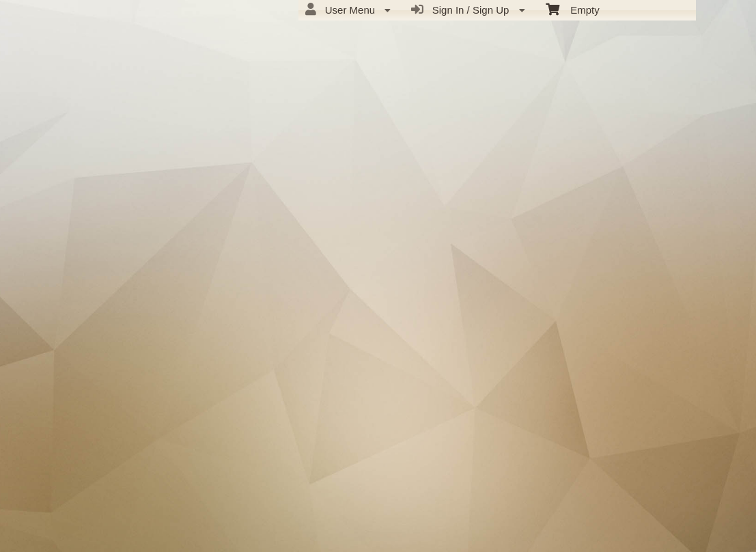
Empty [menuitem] (573, 9)
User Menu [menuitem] (348, 10)
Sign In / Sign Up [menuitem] (468, 10)
